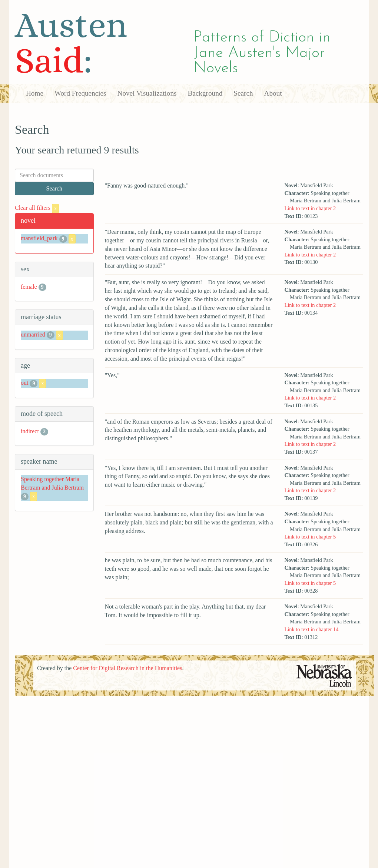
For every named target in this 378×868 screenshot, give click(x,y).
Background (205, 93)
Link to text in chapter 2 (310, 208)
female (29, 287)
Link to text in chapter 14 (312, 629)
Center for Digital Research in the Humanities (127, 668)
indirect (30, 431)
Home (35, 93)
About (273, 93)
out (24, 383)
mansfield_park (39, 238)
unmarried (33, 334)
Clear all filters (37, 208)
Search (243, 93)
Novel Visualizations (147, 93)
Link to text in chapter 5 (310, 537)
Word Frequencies (80, 93)
